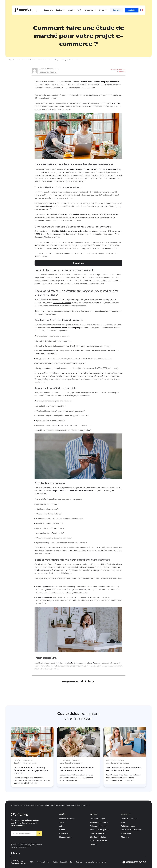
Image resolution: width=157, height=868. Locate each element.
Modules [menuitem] (71, 10)
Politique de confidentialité (23, 846)
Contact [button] (103, 10)
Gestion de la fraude (99, 841)
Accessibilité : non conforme (96, 862)
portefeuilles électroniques (109, 206)
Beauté (53, 248)
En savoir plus (78, 263)
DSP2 (105, 368)
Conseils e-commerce (48, 72)
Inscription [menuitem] (132, 10)
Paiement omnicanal (99, 826)
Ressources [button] (90, 10)
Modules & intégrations (100, 830)
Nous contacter (66, 837)
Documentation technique (132, 830)
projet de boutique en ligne (75, 181)
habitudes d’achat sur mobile (64, 425)
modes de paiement (56, 203)
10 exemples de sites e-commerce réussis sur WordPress (124, 769)
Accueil (13, 805)
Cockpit (93, 844)
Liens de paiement (98, 833)
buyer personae (83, 396)
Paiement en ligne (98, 819)
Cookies (79, 862)
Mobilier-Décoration (62, 245)
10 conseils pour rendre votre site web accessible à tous (77, 769)
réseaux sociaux (80, 590)
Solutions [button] (48, 10)
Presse (62, 830)
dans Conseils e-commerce (25, 763)
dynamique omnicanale (67, 281)
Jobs (61, 826)
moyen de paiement (113, 203)
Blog (123, 822)
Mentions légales (43, 862)
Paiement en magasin (99, 822)
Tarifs (62, 822)
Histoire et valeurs (67, 819)
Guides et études (128, 826)
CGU (32, 862)
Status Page (126, 833)
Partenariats (64, 833)
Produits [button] (60, 10)
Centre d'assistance (129, 819)
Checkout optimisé (98, 837)
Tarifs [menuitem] (79, 10)
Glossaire (125, 837)
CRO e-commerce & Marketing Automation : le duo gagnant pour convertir (31, 770)
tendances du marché (62, 303)
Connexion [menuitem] (117, 10)
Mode (79, 245)
